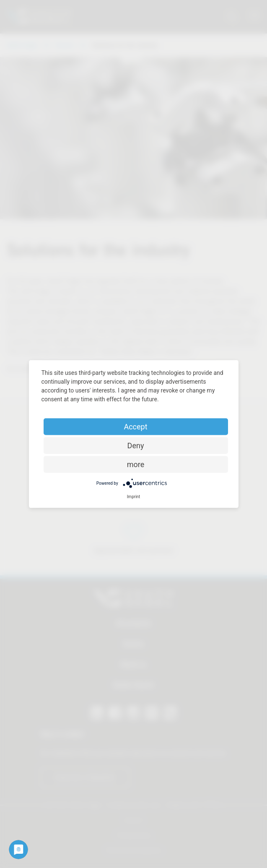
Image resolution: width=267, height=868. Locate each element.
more (136, 464)
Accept (135, 427)
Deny (136, 446)
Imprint (134, 497)
